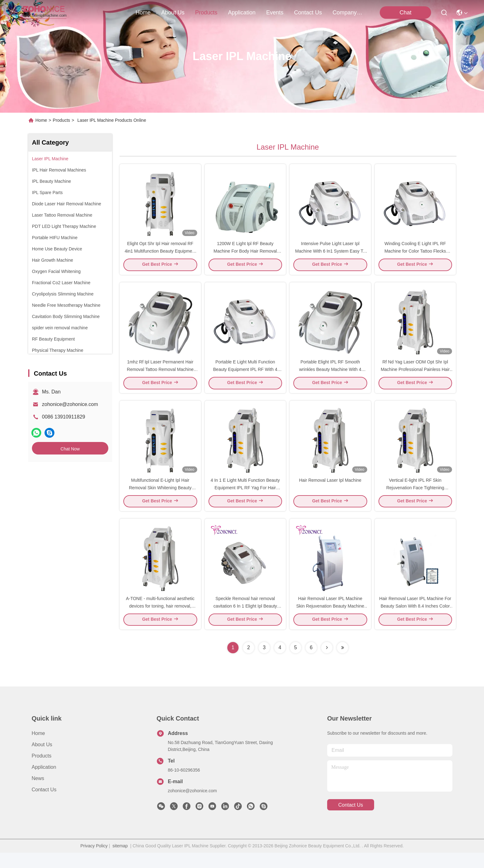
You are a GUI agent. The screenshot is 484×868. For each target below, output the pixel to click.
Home (143, 13)
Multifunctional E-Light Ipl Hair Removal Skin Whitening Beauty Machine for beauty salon (160, 499)
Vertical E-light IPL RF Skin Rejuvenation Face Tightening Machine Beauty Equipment (415, 499)
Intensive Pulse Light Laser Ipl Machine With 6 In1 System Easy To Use (330, 255)
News (38, 794)
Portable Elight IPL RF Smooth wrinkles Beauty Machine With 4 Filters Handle (330, 377)
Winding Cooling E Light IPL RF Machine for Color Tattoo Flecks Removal (415, 255)
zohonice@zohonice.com (70, 404)
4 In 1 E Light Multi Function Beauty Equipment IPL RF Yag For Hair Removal (245, 499)
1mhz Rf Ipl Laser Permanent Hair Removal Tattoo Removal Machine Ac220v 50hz (160, 377)
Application (44, 782)
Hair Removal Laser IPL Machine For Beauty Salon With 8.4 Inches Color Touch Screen (415, 621)
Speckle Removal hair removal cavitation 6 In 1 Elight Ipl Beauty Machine (245, 621)
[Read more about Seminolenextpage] (327, 663)
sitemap (120, 861)
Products (62, 120)
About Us (42, 760)
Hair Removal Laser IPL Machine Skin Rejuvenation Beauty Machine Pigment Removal (330, 621)
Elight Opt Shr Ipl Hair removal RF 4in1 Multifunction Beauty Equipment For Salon (160, 255)
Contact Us (44, 805)
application (242, 13)
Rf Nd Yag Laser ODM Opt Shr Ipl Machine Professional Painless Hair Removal (415, 377)
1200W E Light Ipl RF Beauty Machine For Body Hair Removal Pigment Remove (245, 255)
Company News (348, 13)
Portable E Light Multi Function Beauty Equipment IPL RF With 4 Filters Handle (245, 377)
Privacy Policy (94, 861)
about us (173, 13)
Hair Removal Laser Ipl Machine (330, 491)
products (206, 13)
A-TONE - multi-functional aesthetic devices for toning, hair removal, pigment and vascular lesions (160, 621)
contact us (308, 13)
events (275, 13)
